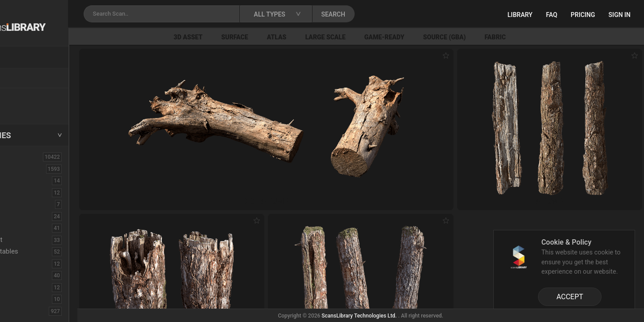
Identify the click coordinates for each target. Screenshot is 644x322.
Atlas (327, 37)
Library (520, 15)
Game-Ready (435, 37)
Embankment (41, 240)
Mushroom (37, 287)
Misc (28, 275)
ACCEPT (570, 297)
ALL (17, 157)
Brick (29, 180)
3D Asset (239, 37)
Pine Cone (36, 299)
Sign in (620, 15)
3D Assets (27, 169)
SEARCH (393, 14)
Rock (28, 311)
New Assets (30, 97)
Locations (26, 79)
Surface (285, 37)
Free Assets (29, 109)
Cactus (32, 204)
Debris (31, 228)
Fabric (545, 37)
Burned (32, 192)
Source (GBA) (494, 37)
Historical (35, 263)
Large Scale (376, 37)
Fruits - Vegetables (49, 251)
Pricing (583, 15)
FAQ (552, 15)
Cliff (27, 216)
